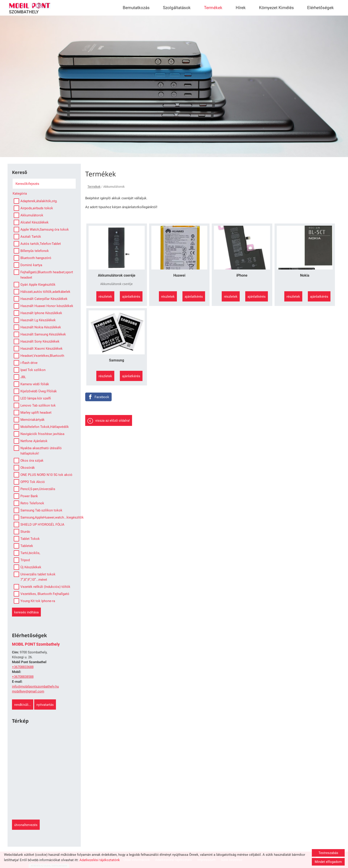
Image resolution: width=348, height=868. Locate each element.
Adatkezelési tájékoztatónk (100, 860)
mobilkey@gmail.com (28, 691)
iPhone (242, 275)
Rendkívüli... (23, 705)
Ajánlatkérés (131, 297)
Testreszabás (328, 853)
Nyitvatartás (45, 705)
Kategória (20, 194)
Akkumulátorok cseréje (117, 275)
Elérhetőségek (320, 8)
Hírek (241, 8)
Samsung (117, 360)
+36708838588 (23, 677)
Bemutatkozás (136, 8)
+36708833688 (23, 667)
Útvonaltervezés (26, 825)
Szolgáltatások (177, 8)
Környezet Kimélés (276, 8)
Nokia (305, 275)
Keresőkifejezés (27, 184)
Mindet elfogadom (328, 862)
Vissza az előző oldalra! (113, 421)
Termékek (213, 8)
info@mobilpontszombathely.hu (35, 686)
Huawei (179, 275)
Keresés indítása (26, 612)
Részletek (105, 297)
